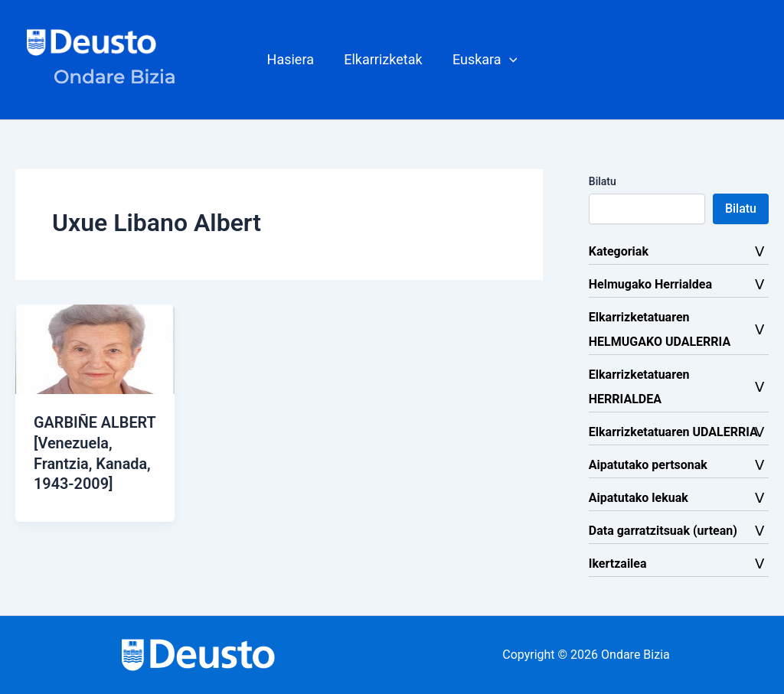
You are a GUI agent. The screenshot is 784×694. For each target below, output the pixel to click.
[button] (483, 60)
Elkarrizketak (383, 59)
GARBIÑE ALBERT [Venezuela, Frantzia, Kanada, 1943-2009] (93, 462)
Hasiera (293, 59)
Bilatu (603, 181)
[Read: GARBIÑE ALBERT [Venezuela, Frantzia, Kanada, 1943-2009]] (95, 349)
